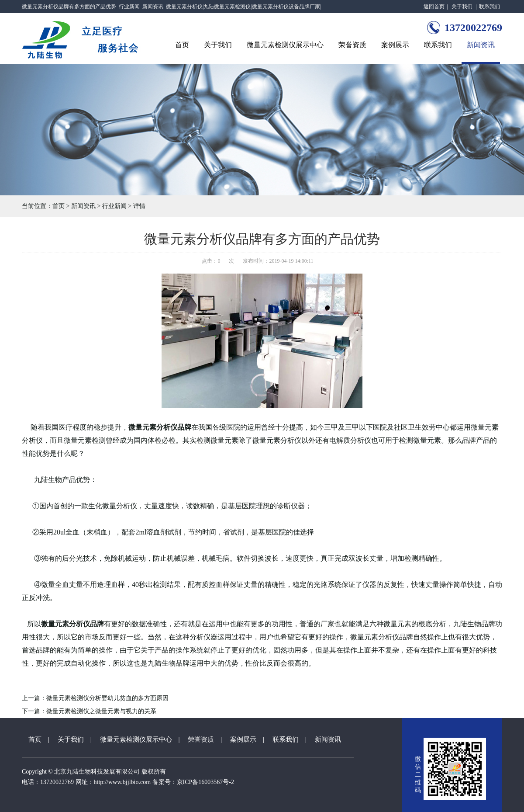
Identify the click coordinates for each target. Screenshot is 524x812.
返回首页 (434, 7)
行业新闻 (114, 206)
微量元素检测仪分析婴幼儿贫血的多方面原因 (107, 698)
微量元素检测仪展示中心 (285, 45)
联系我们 (490, 7)
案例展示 (395, 45)
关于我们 (462, 7)
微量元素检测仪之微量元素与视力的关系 (101, 711)
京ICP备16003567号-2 (205, 782)
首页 (182, 45)
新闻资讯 (481, 45)
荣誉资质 (352, 45)
